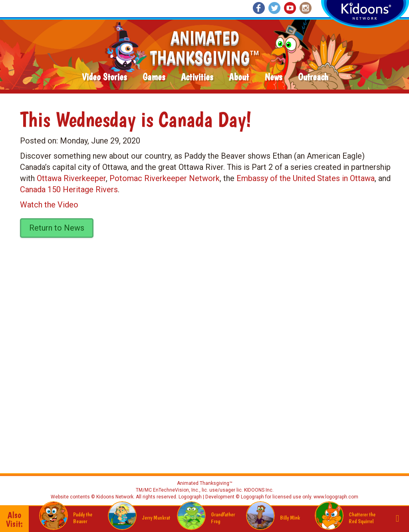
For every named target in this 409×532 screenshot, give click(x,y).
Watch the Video (49, 205)
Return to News (57, 228)
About (239, 77)
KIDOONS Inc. (259, 490)
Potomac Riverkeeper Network (165, 178)
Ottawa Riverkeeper (71, 178)
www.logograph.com (335, 497)
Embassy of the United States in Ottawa (306, 178)
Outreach (313, 77)
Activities (197, 77)
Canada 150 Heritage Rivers (69, 189)
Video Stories (104, 77)
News (273, 77)
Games (154, 77)
